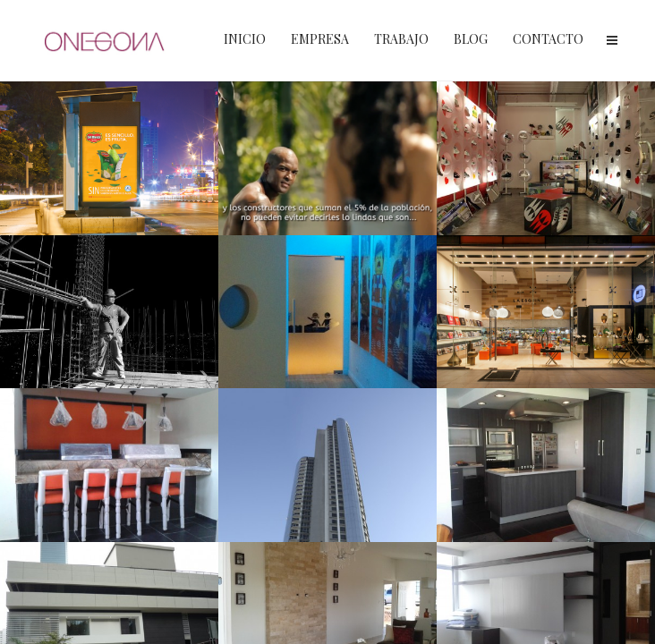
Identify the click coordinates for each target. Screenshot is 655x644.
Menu (612, 40)
